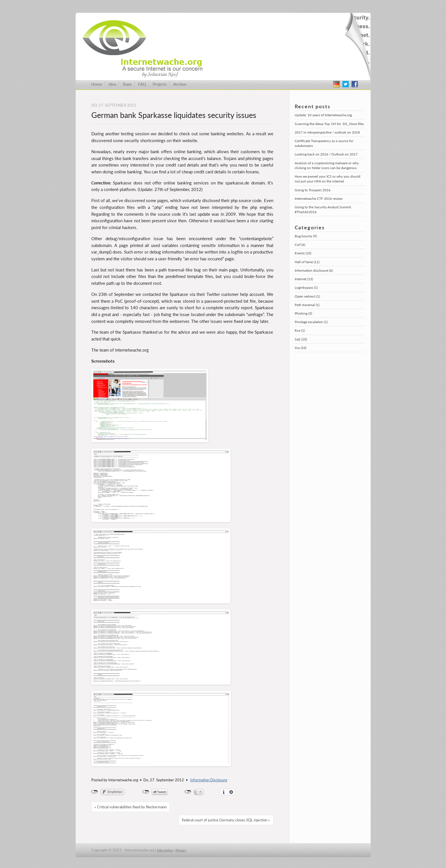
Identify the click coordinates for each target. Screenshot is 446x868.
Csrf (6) (300, 245)
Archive (180, 84)
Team (127, 84)
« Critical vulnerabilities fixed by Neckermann (131, 807)
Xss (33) (301, 348)
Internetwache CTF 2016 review (319, 199)
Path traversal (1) (307, 305)
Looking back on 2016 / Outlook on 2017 (326, 154)
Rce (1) (300, 330)
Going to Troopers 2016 (313, 190)
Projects (160, 84)
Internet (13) (304, 279)
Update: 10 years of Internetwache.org (323, 115)
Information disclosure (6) (314, 270)
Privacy (181, 850)
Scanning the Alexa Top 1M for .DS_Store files (329, 124)
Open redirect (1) (307, 296)
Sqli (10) (301, 339)
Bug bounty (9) (306, 236)
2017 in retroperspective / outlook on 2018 (327, 132)
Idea (112, 84)
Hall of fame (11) (307, 262)
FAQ (142, 84)
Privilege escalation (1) (311, 322)
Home (97, 84)
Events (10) (303, 253)
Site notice (165, 850)
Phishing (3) (303, 313)
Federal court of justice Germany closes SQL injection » (226, 820)
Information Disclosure (209, 780)
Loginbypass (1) (306, 287)
